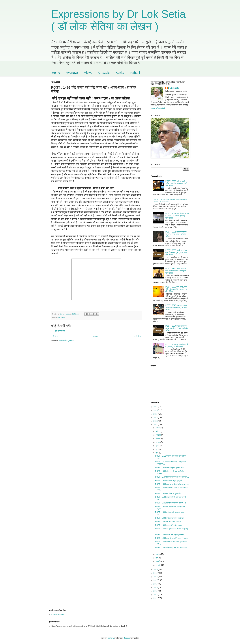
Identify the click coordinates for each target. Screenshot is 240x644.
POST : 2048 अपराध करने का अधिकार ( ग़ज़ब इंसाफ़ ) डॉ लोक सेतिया (176, 308)
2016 (156, 584)
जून (157, 449)
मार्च (157, 558)
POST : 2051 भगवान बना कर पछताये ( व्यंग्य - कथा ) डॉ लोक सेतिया (176, 234)
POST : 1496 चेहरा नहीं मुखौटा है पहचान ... (170, 525)
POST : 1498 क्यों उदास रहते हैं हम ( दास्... (170, 518)
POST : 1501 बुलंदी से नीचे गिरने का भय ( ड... (171, 503)
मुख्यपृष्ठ (95, 336)
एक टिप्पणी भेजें (60, 331)
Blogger (127, 638)
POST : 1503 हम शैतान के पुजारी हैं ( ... (169, 493)
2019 (156, 573)
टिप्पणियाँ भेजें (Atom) (66, 341)
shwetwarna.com (58, 615)
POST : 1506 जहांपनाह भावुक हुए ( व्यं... (169, 480)
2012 (156, 598)
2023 (156, 417)
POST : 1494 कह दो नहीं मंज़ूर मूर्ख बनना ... (170, 535)
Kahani (135, 73)
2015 (156, 587)
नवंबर (158, 431)
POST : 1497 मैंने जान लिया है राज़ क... (169, 522)
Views (88, 73)
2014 (156, 591)
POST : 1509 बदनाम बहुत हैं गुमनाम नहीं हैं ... (171, 468)
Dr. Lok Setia (174, 88)
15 (59, 318)
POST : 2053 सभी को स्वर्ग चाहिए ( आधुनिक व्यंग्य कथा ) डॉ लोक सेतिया (176, 183)
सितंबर (158, 438)
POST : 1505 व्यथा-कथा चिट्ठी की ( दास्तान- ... (172, 484)
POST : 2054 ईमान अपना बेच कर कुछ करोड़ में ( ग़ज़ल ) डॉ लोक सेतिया (177, 328)
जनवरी (158, 565)
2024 (156, 414)
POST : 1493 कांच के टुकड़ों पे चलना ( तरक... (171, 538)
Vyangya (72, 73)
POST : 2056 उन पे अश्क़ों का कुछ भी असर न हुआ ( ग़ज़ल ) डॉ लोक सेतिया (176, 252)
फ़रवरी (158, 561)
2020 (156, 570)
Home (56, 73)
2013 (156, 595)
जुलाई (158, 446)
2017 (156, 580)
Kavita (120, 73)
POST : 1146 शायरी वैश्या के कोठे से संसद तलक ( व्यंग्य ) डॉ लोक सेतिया (176, 271)
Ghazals (104, 73)
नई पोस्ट (55, 336)
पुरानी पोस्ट (137, 336)
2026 (156, 407)
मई (157, 453)
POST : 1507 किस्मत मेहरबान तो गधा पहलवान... (172, 477)
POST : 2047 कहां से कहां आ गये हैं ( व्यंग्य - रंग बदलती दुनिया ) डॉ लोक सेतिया (177, 216)
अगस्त (158, 442)
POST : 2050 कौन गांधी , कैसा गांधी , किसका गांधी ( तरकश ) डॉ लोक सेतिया (176, 289)
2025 (156, 410)
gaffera (111, 638)
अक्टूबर (158, 435)
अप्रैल (158, 554)
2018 (156, 577)
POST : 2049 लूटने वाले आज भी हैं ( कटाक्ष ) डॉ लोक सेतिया (177, 345)
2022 (156, 421)
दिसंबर (158, 428)
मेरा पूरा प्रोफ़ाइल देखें (158, 108)
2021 (156, 425)
